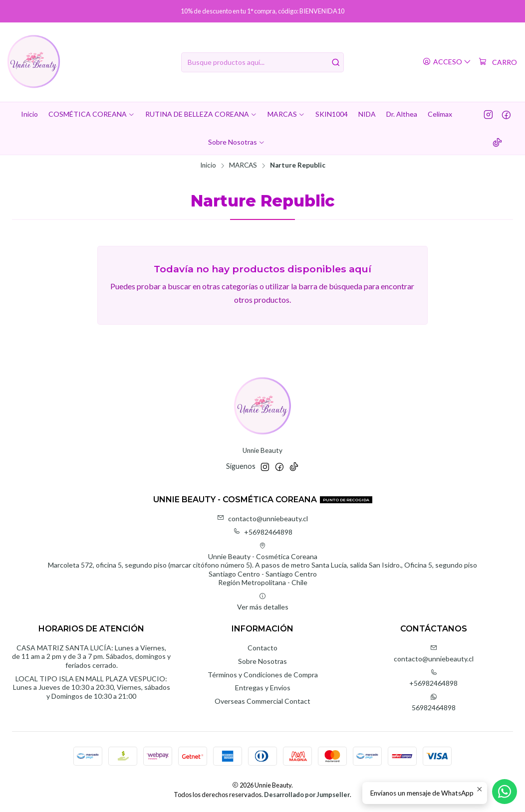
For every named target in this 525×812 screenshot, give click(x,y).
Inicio (208, 166)
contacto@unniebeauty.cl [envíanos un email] (434, 654)
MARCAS (243, 166)
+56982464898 (263, 532)
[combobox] (263, 62)
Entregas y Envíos (263, 688)
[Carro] (498, 62)
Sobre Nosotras (262, 661)
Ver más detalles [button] (263, 602)
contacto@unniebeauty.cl (262, 518)
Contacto (262, 648)
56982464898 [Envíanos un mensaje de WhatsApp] (434, 703)
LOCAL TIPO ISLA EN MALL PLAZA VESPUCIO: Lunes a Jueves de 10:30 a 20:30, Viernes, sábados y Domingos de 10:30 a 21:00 (92, 687)
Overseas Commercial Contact (262, 701)
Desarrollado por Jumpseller (307, 795)
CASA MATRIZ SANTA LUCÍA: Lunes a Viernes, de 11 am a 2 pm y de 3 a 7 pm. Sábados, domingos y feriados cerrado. (91, 656)
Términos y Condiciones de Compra (263, 675)
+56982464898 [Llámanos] (433, 678)
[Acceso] (447, 62)
